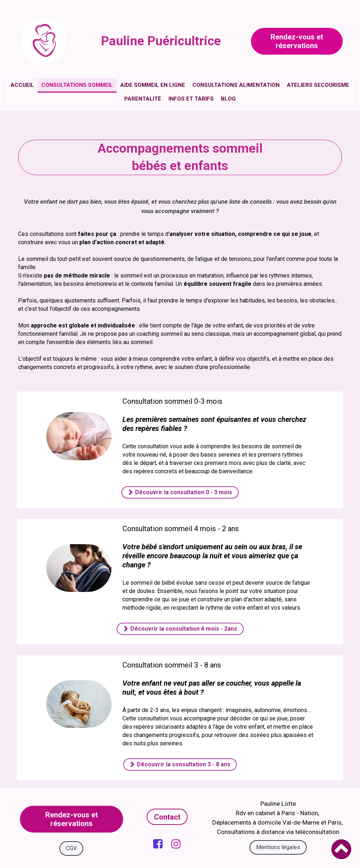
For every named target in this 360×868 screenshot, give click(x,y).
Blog (228, 99)
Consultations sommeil (77, 85)
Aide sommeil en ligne (153, 85)
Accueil (22, 85)
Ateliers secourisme (318, 85)
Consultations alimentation (236, 85)
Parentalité (143, 99)
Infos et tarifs (191, 99)
